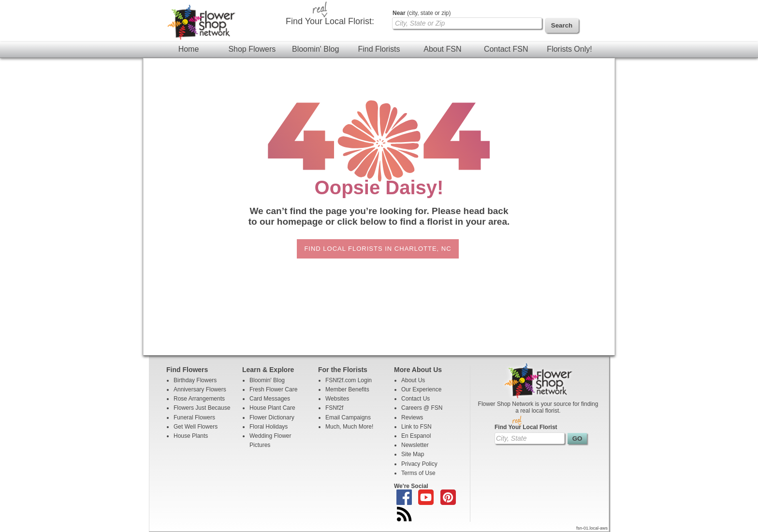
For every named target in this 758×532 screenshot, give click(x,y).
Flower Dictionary (272, 417)
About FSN (442, 49)
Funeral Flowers (194, 417)
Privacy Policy (419, 464)
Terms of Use (418, 473)
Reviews (412, 417)
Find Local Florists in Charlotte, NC (378, 249)
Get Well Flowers (196, 427)
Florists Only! (569, 49)
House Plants (191, 436)
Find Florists (379, 49)
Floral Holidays (269, 427)
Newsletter (415, 445)
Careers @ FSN (422, 408)
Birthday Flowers (195, 380)
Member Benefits (347, 389)
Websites (337, 399)
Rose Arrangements (199, 399)
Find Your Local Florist (526, 427)
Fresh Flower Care (273, 389)
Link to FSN (416, 427)
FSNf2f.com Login (349, 380)
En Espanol (416, 436)
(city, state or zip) (422, 13)
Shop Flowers (252, 49)
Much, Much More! (349, 427)
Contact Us (415, 399)
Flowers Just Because (202, 408)
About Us (413, 380)
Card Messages (270, 399)
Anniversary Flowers (200, 389)
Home (189, 49)
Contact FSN (506, 49)
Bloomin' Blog (315, 49)
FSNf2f (334, 408)
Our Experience (421, 389)
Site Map (413, 454)
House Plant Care (272, 408)
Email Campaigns (348, 417)
